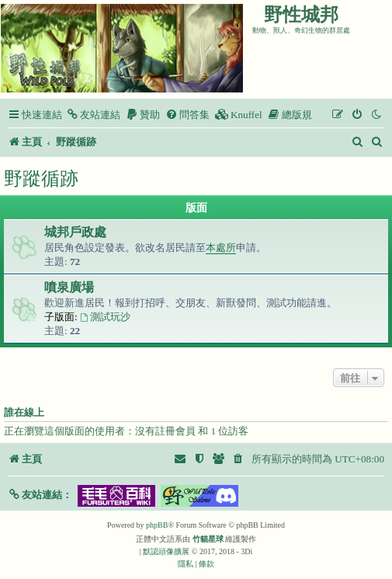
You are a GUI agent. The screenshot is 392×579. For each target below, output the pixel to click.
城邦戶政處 (75, 232)
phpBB (157, 525)
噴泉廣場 (69, 287)
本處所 (221, 248)
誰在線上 (24, 413)
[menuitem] (93, 115)
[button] (40, 495)
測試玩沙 (105, 317)
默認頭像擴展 (166, 551)
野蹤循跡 (41, 178)
